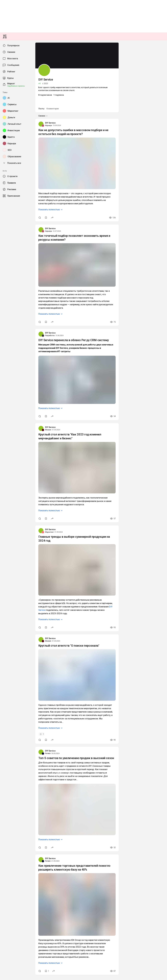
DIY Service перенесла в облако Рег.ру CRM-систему (24, 490)
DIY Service (6, 295)
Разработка (6, 485)
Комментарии (14, 282)
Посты (4, 282)
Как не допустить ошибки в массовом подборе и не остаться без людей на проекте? (38, 302)
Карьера (5, 298)
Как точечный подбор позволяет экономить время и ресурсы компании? (33, 399)
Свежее (6, 285)
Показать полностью (12, 368)
